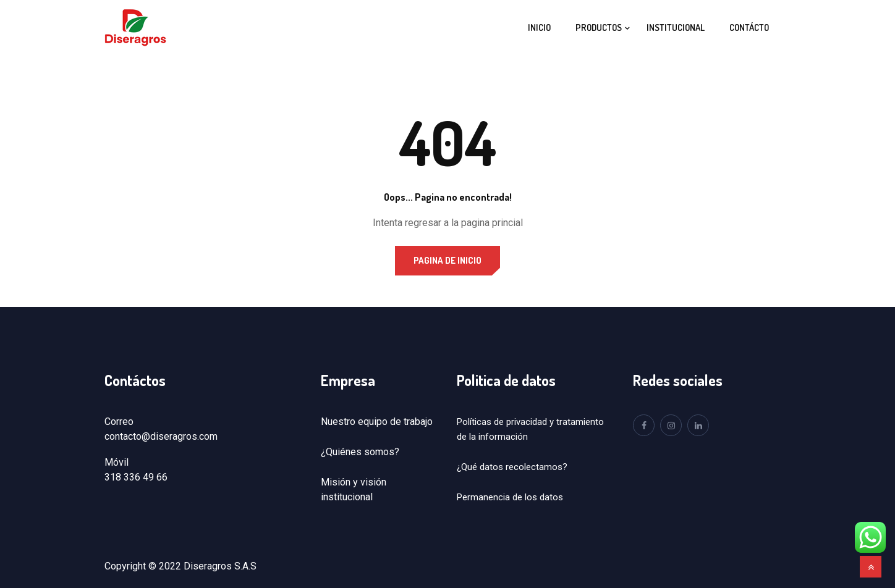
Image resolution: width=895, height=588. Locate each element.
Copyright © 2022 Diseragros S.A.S (180, 566)
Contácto (749, 27)
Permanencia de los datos (510, 497)
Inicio (539, 27)
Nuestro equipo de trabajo (377, 422)
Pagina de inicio (448, 260)
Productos (599, 27)
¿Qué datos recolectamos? (512, 467)
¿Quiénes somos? (360, 452)
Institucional (676, 27)
